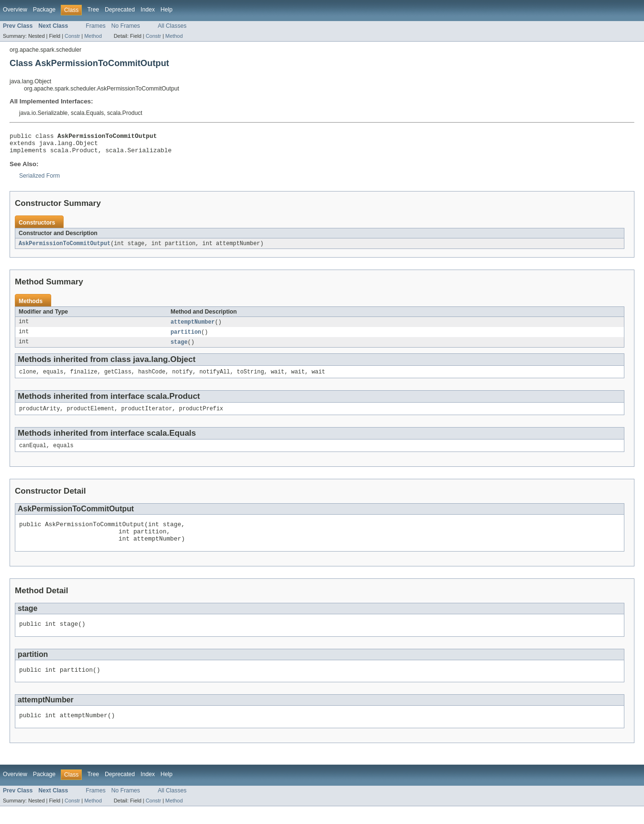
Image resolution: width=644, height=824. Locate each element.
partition (186, 338)
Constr (72, 36)
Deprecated (120, 10)
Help (167, 10)
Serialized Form (39, 180)
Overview (15, 10)
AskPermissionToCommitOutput (65, 248)
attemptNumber (193, 327)
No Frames (126, 26)
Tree (93, 10)
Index (148, 10)
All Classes (172, 26)
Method (93, 36)
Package (44, 10)
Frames (95, 26)
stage (179, 348)
